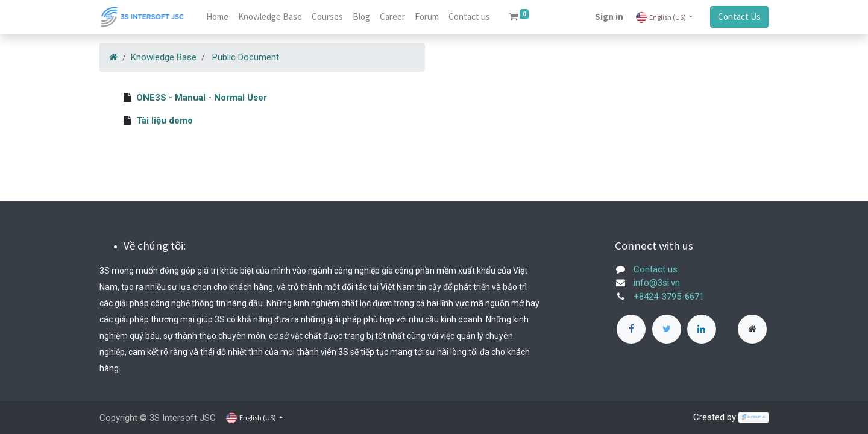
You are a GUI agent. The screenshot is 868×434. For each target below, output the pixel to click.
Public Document (246, 57)
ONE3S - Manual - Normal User (202, 98)
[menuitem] (217, 17)
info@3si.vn (657, 283)
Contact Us (739, 17)
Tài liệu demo (165, 121)
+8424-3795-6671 (669, 297)
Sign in (609, 17)
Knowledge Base (164, 57)
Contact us (656, 269)
